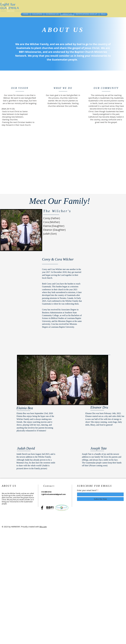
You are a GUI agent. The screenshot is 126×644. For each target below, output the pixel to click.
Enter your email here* (87, 490)
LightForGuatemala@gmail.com (54, 494)
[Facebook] (42, 508)
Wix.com (43, 527)
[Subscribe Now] (100, 499)
